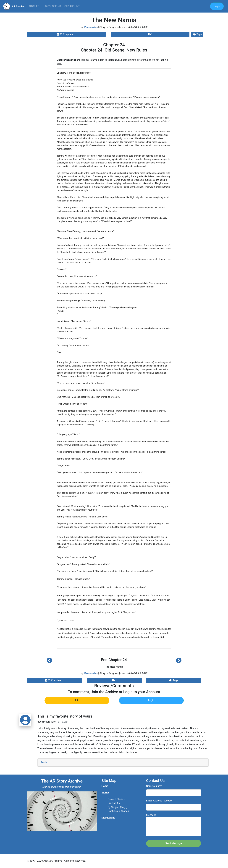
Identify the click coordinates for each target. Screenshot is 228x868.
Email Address (159, 801)
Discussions (53, 6)
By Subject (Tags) (118, 807)
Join (77, 700)
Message (174, 825)
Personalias (91, 27)
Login (217, 6)
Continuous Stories (118, 811)
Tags (197, 34)
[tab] (123, 763)
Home (105, 786)
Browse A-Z (114, 803)
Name (154, 786)
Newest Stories (116, 799)
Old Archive (72, 6)
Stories (35, 6)
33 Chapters (65, 34)
